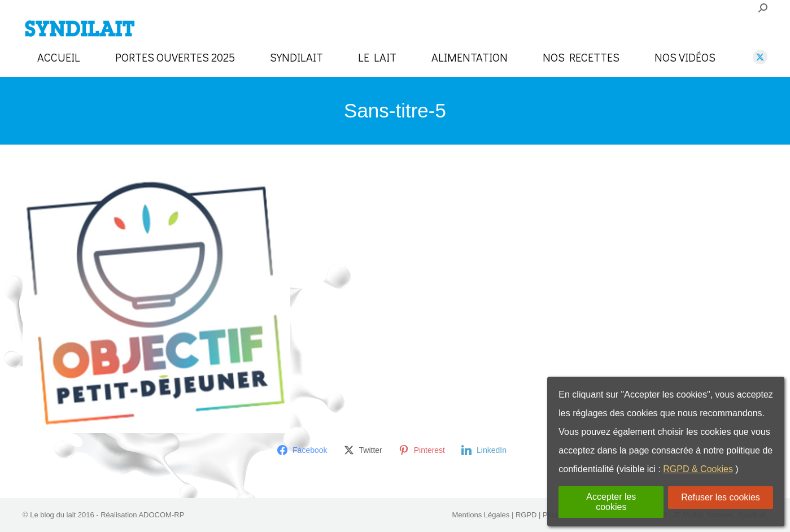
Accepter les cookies (611, 502)
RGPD (526, 515)
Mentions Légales (481, 515)
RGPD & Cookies (698, 469)
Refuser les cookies (721, 497)
